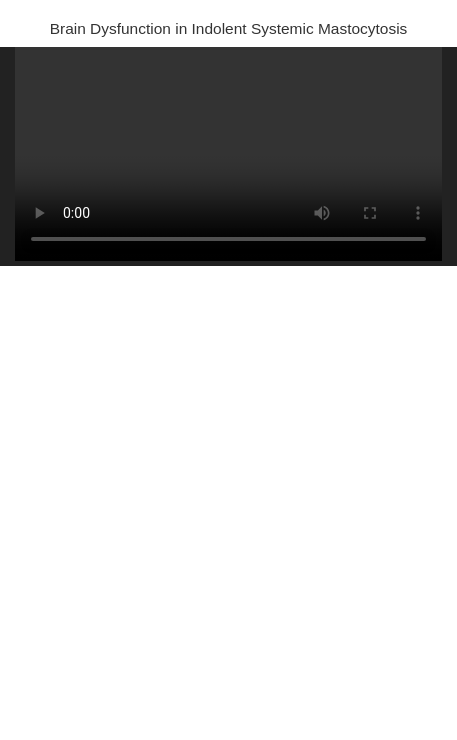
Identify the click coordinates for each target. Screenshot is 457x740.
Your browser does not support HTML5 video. (228, 154)
